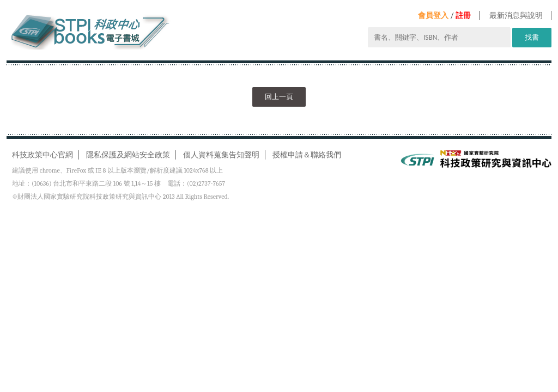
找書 (532, 37)
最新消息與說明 (516, 16)
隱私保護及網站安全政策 (128, 155)
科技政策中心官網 (43, 155)
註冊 (463, 16)
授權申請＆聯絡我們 (307, 155)
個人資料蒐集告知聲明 (221, 155)
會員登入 (433, 16)
